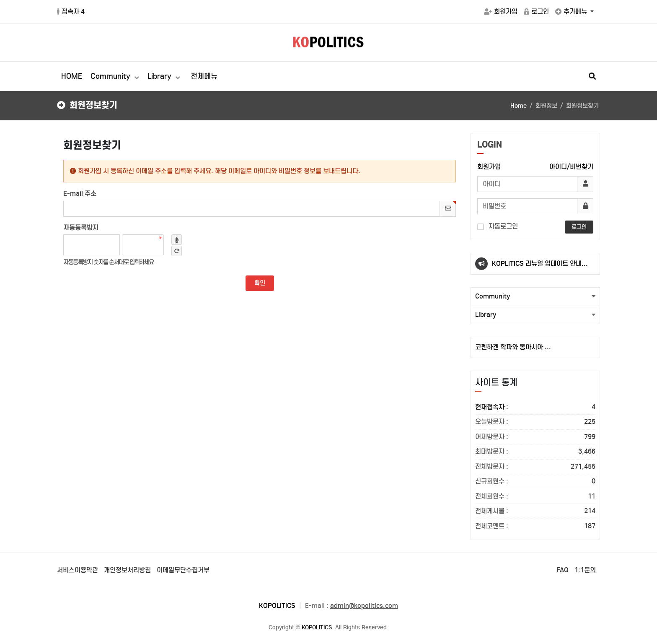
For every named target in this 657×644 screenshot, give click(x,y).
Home (519, 106)
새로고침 (177, 251)
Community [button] (493, 296)
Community (111, 76)
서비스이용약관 (78, 570)
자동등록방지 (81, 227)
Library (160, 76)
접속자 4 (71, 12)
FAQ (563, 570)
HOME (72, 76)
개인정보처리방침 (127, 570)
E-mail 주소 (80, 193)
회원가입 (501, 12)
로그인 (536, 12)
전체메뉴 (204, 76)
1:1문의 (585, 570)
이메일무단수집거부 (183, 570)
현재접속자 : (535, 407)
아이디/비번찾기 (571, 167)
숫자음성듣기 (177, 240)
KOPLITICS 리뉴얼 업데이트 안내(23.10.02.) (537, 267)
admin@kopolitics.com (364, 606)
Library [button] (486, 315)
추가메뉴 (572, 12)
